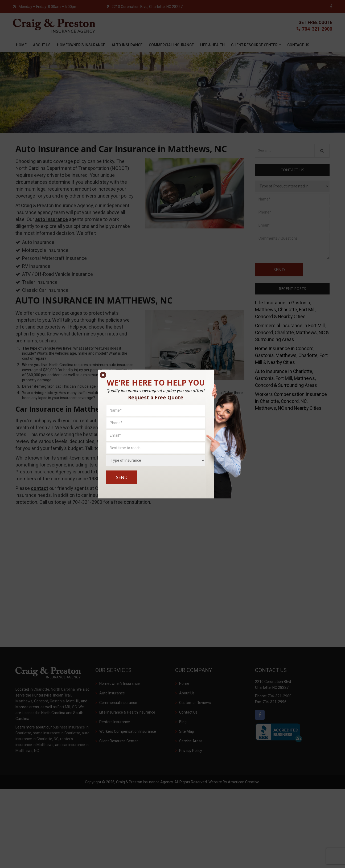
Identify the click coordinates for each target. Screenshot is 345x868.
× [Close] (103, 375)
